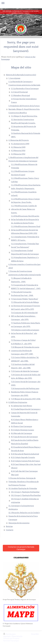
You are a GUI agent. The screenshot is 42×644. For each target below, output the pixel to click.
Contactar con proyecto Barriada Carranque (21, 548)
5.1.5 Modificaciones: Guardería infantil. (24, 194)
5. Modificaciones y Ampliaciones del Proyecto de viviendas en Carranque (23, 159)
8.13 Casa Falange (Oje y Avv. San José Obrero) (26, 466)
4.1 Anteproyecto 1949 (20, 144)
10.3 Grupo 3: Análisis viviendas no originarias (25, 501)
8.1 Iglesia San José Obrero (22, 406)
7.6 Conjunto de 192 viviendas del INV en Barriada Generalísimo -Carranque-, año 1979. (24, 316)
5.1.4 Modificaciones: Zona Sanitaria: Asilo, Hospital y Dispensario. (26, 187)
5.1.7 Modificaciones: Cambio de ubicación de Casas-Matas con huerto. (24, 209)
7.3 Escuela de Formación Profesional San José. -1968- (22, 294)
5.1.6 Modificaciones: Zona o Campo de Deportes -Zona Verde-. (25, 201)
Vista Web (35, 634)
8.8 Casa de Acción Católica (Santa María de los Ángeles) (25, 442)
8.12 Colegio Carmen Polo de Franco (26, 461)
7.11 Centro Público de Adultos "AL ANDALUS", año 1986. (25, 359)
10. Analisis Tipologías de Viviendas (23, 488)
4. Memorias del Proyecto (19, 140)
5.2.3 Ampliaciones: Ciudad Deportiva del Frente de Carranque (25, 252)
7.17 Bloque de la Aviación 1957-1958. (26, 399)
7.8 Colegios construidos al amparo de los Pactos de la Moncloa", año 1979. (25, 333)
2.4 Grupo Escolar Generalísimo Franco (24, 101)
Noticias (9, 526)
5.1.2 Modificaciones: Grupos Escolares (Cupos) (23, 173)
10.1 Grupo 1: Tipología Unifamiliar (25, 492)
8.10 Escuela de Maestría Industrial (25, 454)
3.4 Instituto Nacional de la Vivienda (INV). (26, 135)
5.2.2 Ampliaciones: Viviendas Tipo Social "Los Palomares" (25, 245)
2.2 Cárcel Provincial (19, 92)
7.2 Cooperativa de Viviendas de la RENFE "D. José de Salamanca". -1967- (26, 287)
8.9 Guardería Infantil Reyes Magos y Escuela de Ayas (26, 449)
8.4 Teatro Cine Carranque (22, 426)
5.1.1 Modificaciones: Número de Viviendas (24, 166)
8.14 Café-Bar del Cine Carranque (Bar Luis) (24, 473)
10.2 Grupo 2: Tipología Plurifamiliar (26, 495)
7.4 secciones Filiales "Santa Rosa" (25, 299)
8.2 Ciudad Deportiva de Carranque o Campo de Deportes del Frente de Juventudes (26, 413)
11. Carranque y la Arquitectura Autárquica (21, 507)
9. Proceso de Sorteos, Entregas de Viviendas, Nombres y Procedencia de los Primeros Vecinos (24, 482)
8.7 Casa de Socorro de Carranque (24, 437)
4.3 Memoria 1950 (18, 151)
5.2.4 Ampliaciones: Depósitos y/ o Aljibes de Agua (25, 259)
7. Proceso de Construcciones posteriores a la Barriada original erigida (25, 273)
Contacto (10, 530)
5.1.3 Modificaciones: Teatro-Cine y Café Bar (25, 180)
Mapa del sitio (17, 636)
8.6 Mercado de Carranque (22, 433)
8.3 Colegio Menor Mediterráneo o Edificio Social (25, 421)
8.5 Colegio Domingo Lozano (23, 430)
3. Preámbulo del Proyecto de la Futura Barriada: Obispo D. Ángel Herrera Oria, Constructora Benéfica (24, 109)
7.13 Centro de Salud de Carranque (25, 371)
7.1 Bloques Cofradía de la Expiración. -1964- (21, 280)
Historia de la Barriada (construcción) (21, 75)
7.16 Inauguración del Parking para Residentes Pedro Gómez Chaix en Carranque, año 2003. (25, 392)
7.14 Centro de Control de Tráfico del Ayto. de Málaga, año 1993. (26, 376)
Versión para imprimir (9, 635)
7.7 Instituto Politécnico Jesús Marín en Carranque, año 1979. (26, 325)
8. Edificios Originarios (18, 402)
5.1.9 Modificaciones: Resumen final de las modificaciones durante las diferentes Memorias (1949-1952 (26, 230)
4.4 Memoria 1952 (18, 154)
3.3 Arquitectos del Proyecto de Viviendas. (24, 128)
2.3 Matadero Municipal (20, 95)
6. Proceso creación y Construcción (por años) (25, 266)
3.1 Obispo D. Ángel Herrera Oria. (24, 116)
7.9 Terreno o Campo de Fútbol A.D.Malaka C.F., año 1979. (23, 342)
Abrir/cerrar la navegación (21, 3)
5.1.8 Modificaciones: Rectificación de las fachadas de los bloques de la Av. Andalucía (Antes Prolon (25, 219)
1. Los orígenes (14, 78)
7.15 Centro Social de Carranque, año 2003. (26, 383)
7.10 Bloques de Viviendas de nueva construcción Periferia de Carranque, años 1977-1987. (25, 351)
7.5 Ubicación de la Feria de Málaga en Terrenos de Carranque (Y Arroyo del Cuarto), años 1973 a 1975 (26, 306)
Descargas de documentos (19, 523)
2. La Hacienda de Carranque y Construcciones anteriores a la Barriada (24, 83)
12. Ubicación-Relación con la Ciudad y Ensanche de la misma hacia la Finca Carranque (24, 516)
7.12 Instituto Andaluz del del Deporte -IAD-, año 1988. (23, 366)
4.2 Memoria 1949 (18, 147)
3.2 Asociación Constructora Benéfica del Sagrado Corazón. (23, 121)
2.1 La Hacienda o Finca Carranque (25, 89)
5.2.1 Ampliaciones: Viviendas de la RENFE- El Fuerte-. (25, 238)
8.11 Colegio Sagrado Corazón (23, 457)
